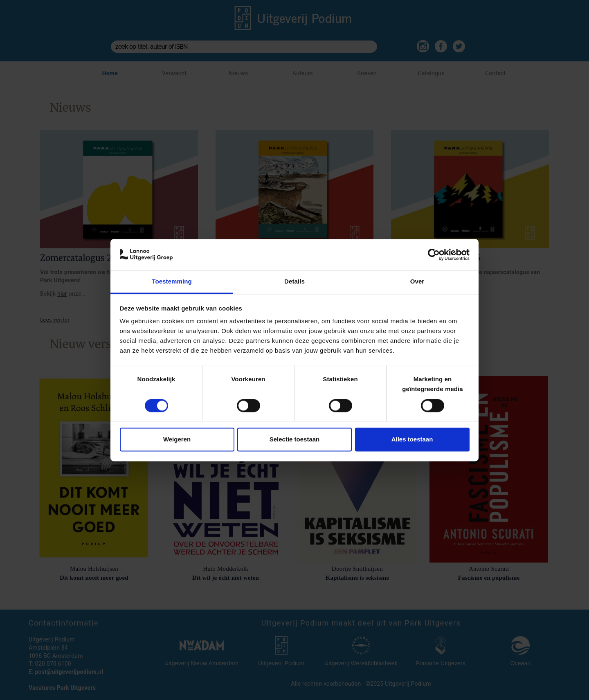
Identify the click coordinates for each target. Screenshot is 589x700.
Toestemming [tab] (172, 282)
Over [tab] (417, 282)
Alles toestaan (412, 440)
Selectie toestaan (295, 440)
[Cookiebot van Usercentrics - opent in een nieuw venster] (434, 254)
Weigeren (177, 440)
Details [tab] (294, 282)
